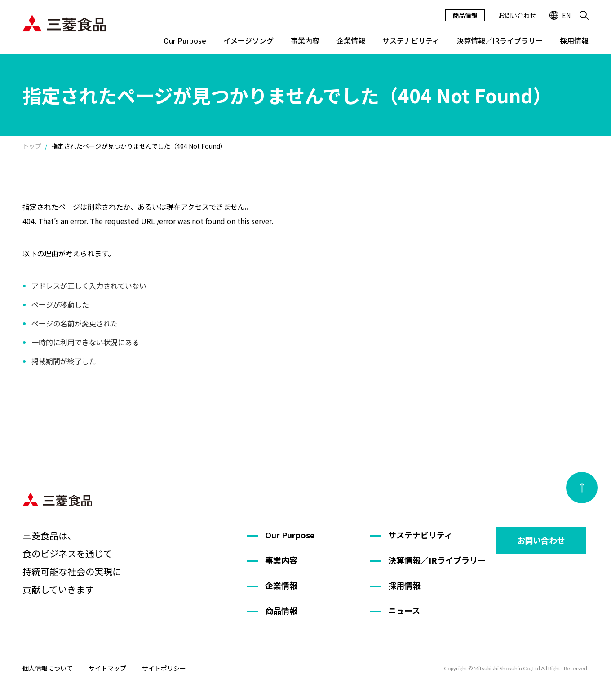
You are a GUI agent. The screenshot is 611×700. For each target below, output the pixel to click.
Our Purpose (185, 40)
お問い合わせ (517, 15)
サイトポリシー (164, 668)
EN (560, 15)
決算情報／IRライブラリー (500, 40)
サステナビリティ (411, 40)
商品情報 (465, 15)
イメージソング (248, 40)
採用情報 (574, 40)
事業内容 (305, 40)
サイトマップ (107, 668)
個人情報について (48, 668)
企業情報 (351, 40)
